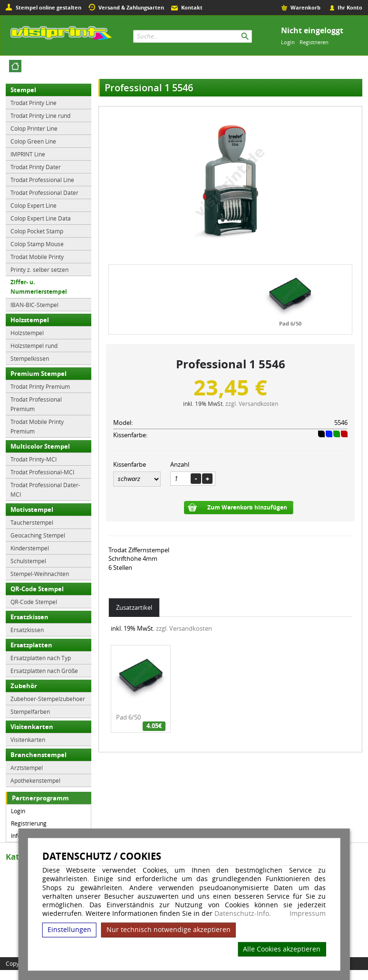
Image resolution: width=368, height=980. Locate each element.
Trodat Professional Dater (44, 192)
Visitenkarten (32, 727)
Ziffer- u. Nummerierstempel (39, 287)
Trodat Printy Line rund (40, 115)
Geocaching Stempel (38, 535)
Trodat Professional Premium (36, 404)
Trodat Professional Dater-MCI (45, 490)
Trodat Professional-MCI (42, 472)
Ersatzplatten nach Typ (41, 658)
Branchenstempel (39, 755)
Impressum (308, 913)
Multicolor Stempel (40, 446)
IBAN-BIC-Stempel (34, 305)
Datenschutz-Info (242, 913)
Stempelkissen (30, 358)
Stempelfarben (30, 711)
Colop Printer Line (34, 128)
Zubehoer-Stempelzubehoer (48, 699)
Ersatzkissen (29, 617)
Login (288, 42)
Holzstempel (30, 320)
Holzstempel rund (34, 346)
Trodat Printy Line (34, 103)
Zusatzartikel (134, 607)
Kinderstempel (30, 548)
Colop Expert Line (34, 205)
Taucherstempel (32, 522)
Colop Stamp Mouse (37, 244)
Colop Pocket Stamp (37, 231)
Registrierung (29, 823)
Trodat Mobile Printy (37, 257)
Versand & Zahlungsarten (131, 7)
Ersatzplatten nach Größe (44, 671)
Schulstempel (28, 561)
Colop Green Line (33, 141)
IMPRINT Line (28, 154)
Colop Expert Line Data (41, 218)
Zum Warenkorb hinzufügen (247, 507)
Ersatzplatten (31, 645)
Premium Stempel (39, 374)
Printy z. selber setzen (39, 269)
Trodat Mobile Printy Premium (37, 426)
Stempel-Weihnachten (40, 574)
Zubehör (24, 686)
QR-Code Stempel (37, 589)
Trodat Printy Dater (36, 167)
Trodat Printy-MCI (34, 459)
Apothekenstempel (35, 780)
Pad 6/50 (290, 323)
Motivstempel (32, 509)
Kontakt (192, 7)
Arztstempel (27, 768)
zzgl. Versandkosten (252, 404)
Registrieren (314, 42)
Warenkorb (305, 7)
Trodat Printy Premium (40, 386)
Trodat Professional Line (42, 180)
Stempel (23, 90)
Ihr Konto (350, 7)
